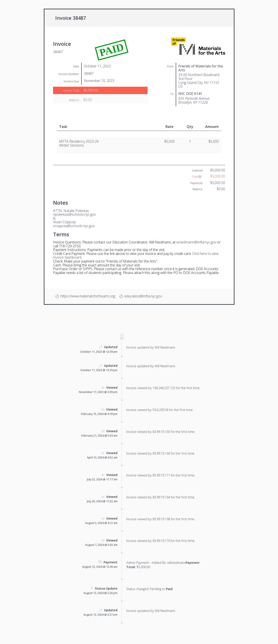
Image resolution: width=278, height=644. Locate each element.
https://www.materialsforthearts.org (88, 296)
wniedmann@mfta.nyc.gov (196, 242)
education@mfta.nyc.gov (143, 296)
